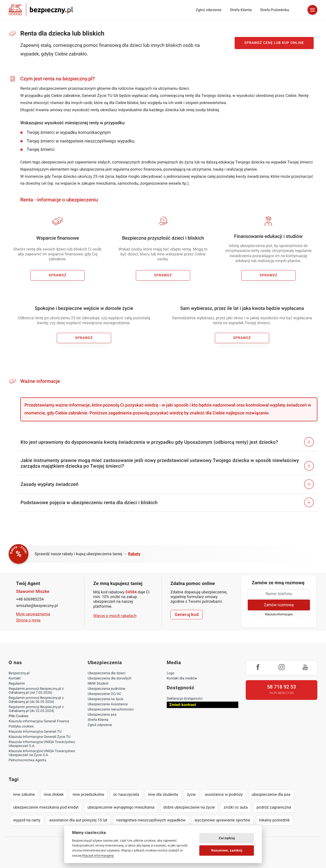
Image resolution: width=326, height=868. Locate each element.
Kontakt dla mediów (182, 678)
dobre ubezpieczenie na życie (189, 807)
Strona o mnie (28, 620)
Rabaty (134, 554)
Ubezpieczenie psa (102, 715)
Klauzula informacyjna (279, 614)
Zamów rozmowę (279, 605)
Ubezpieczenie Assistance (108, 704)
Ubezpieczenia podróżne (106, 689)
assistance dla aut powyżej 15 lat (78, 820)
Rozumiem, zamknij (227, 850)
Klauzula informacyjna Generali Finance (39, 721)
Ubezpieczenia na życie (105, 699)
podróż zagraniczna (274, 807)
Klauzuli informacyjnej (98, 855)
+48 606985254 (30, 599)
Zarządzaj (227, 838)
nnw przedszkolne (88, 794)
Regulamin (17, 684)
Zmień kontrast (183, 705)
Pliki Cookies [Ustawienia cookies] (19, 716)
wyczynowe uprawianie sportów (223, 820)
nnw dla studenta (163, 794)
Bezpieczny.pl (19, 673)
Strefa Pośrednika (275, 10)
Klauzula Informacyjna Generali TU (35, 732)
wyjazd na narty (27, 820)
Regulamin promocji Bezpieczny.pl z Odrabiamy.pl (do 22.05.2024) (36, 709)
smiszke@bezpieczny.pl (37, 606)
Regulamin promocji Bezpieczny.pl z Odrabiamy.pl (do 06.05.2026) (36, 700)
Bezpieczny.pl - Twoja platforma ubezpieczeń (41, 10)
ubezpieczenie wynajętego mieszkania (121, 807)
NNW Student (98, 684)
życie (191, 794)
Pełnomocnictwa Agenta (27, 760)
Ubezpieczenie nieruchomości (111, 709)
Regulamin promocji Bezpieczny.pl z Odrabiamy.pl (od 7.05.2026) (36, 691)
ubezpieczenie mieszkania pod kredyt (46, 807)
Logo (171, 673)
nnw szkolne (24, 794)
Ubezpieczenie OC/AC (104, 694)
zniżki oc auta (236, 807)
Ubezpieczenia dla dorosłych (110, 678)
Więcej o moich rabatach (115, 616)
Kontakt (15, 678)
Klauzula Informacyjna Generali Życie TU (40, 737)
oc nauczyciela (126, 794)
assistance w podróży (224, 794)
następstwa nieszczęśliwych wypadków (151, 820)
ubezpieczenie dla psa (271, 794)
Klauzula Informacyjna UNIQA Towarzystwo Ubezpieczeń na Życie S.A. (42, 753)
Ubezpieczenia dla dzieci (107, 673)
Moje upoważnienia (33, 614)
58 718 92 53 (281, 687)
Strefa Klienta (241, 10)
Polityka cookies (21, 726)
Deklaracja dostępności (185, 699)
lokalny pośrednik (274, 820)
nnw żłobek (54, 794)
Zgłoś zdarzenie (208, 10)
